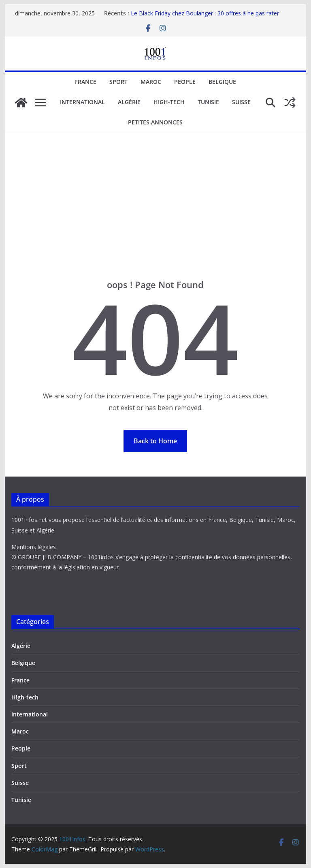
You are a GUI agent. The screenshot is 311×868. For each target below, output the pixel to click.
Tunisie (208, 102)
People (185, 82)
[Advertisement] (156, 194)
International (82, 102)
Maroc (151, 82)
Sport (118, 82)
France (86, 82)
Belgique (222, 82)
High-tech (169, 102)
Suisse (241, 102)
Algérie (129, 102)
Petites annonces (155, 122)
